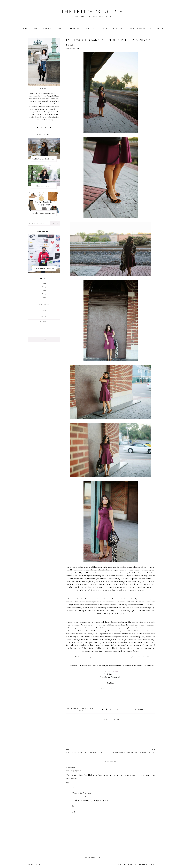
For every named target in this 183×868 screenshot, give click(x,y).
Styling (103, 28)
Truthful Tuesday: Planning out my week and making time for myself (44, 159)
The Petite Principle (92, 11)
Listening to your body (44, 186)
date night (72, 709)
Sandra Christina (114, 689)
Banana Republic (113, 671)
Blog (35, 28)
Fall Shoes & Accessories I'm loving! (44, 213)
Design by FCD (149, 864)
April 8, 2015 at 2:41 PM (80, 796)
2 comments (140, 709)
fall (79, 709)
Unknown (70, 768)
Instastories (119, 28)
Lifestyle (75, 28)
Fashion (47, 28)
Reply (68, 783)
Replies (77, 788)
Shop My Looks (138, 28)
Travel (89, 28)
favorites (85, 709)
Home (24, 28)
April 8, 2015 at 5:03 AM (73, 771)
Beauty (60, 28)
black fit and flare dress (97, 775)
